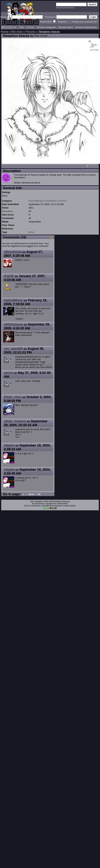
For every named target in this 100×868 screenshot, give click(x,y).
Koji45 (9, 276)
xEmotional (13, 252)
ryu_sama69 (13, 349)
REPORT (92, 166)
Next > (32, 494)
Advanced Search (65, 8)
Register (62, 22)
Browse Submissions (86, 27)
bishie (31, 232)
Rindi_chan (13, 397)
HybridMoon (13, 300)
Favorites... (8, 211)
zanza (8, 373)
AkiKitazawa (13, 324)
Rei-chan (17, 32)
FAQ (21, 27)
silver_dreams (15, 421)
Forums (30, 27)
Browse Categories (47, 27)
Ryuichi (63, 201)
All (39, 494)
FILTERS (7, 27)
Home (5, 32)
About (13, 27)
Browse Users (66, 27)
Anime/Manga (36, 201)
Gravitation (51, 201)
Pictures (31, 32)
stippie (9, 445)
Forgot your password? (84, 22)
